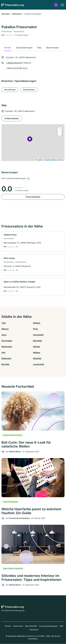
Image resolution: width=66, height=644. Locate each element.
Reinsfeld (37, 341)
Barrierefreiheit (31, 626)
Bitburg (5, 329)
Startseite (6, 14)
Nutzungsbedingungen (48, 626)
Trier (4, 323)
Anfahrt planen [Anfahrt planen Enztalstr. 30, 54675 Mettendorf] (12, 118)
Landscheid (38, 364)
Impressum (34, 630)
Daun (4, 335)
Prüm (35, 329)
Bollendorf (6, 358)
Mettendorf (17, 14)
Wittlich (37, 323)
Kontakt (8, 626)
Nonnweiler (7, 341)
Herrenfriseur (10, 90)
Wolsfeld (37, 358)
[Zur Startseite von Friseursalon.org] (13, 5)
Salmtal (36, 347)
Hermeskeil (38, 335)
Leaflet (39, 160)
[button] (56, 5)
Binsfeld (5, 364)
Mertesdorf (7, 347)
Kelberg (37, 352)
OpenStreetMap (50, 160)
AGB (61, 626)
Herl (3, 352)
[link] (33, 241)
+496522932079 (14, 63)
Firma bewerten (33, 197)
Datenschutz (18, 626)
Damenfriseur (29, 90)
